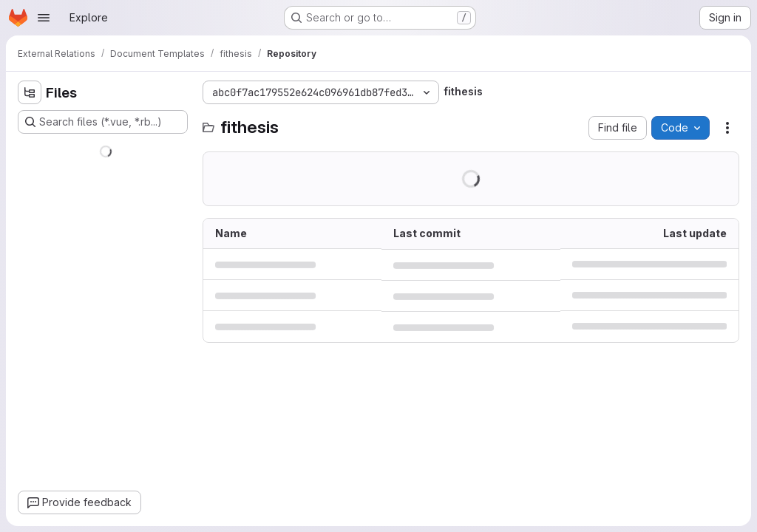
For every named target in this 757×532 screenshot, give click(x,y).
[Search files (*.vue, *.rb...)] (103, 122)
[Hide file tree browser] (30, 92)
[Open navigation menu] (44, 18)
